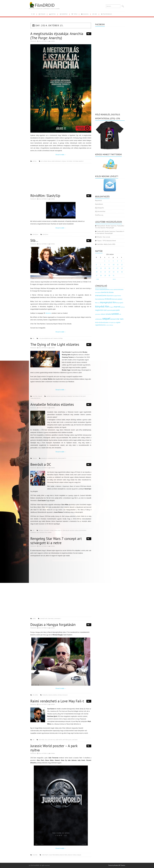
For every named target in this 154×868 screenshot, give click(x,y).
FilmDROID (42, 5)
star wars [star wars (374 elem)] (120, 319)
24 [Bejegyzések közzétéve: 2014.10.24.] (114, 272)
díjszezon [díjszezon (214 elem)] (110, 295)
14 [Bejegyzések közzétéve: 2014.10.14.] (101, 268)
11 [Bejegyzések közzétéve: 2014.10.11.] (118, 265)
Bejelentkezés (99, 204)
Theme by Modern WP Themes (117, 865)
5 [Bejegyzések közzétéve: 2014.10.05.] (122, 261)
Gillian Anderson (45, 338)
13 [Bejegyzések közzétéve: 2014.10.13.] (97, 268)
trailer (42, 14)
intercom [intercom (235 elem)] (115, 299)
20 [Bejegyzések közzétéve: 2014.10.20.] (97, 272)
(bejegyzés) (99, 208)
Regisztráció (98, 201)
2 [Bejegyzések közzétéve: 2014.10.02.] (109, 261)
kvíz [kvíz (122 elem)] (99, 303)
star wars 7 (58, 619)
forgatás (45, 695)
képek (34, 619)
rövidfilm (35, 234)
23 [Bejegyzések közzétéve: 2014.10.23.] (109, 272)
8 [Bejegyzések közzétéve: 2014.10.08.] (105, 265)
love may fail (51, 740)
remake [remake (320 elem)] (108, 314)
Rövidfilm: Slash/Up (45, 196)
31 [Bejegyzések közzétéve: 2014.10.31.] (114, 276)
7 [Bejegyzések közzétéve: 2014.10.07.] (101, 265)
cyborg (51, 530)
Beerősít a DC (41, 464)
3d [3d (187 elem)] (96, 289)
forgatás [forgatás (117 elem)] (115, 296)
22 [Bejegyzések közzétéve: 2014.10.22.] (105, 272)
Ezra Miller (66, 530)
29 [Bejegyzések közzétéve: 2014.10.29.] (105, 276)
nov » (114, 279)
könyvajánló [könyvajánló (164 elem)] (120, 303)
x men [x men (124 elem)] (108, 325)
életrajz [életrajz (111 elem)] (111, 325)
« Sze (97, 279)
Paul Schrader (68, 396)
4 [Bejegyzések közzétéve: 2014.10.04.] (117, 261)
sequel (64, 161)
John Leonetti (62, 458)
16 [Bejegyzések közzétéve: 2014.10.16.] (109, 268)
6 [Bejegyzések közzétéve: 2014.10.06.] (96, 265)
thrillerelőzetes (35, 398)
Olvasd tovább (61, 155)
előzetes (48, 313)
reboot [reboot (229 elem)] (103, 314)
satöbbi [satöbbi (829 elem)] (115, 314)
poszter (35, 396)
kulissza (85, 14)
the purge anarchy (78, 161)
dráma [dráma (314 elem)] (111, 292)
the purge (69, 161)
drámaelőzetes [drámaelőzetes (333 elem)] (101, 295)
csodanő (46, 530)
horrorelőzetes (52, 458)
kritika (52, 14)
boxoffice (63, 14)
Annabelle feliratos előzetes (52, 404)
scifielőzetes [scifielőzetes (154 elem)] (99, 319)
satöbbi (60, 338)
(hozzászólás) (100, 211)
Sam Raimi (75, 740)
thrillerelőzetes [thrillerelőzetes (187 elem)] (104, 322)
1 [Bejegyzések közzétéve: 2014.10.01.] (105, 261)
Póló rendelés (106, 14)
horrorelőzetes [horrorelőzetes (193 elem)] (100, 299)
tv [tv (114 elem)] (109, 323)
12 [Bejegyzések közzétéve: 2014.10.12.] (122, 265)
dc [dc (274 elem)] (108, 292)
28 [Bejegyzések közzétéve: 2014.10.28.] (101, 276)
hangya (50, 695)
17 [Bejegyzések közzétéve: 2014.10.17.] (114, 268)
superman (33, 532)
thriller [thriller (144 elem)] (97, 322)
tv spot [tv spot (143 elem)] (112, 322)
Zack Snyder (40, 532)
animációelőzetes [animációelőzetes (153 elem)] (119, 290)
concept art (44, 619)
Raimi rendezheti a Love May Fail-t (57, 701)
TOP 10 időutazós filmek (109, 241)
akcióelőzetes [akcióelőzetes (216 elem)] (105, 289)
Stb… (34, 240)
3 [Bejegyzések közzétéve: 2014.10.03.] (113, 261)
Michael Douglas (63, 695)
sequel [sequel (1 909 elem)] (106, 318)
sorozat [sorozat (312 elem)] (113, 319)
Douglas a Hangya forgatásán (53, 625)
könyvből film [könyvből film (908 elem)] (102, 306)
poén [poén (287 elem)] (118, 310)
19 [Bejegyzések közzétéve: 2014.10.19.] (122, 268)
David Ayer (57, 530)
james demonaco (57, 161)
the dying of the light (79, 396)
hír (33, 14)
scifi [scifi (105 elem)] (120, 314)
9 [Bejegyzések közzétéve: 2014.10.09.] (109, 265)
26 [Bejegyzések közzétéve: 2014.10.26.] (122, 272)
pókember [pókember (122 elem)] (98, 314)
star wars (51, 619)
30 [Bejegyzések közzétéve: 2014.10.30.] (109, 276)
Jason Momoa (82, 530)
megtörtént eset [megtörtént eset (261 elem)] (101, 310)
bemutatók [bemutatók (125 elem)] (98, 292)
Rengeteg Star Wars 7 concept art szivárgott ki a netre (56, 541)
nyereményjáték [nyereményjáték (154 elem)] (111, 310)
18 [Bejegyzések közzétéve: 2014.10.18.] (118, 268)
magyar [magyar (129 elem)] (111, 307)
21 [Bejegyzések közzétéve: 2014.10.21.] (101, 272)
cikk (95, 14)
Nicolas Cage (59, 396)
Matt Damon (54, 338)
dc (61, 530)
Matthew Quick (67, 740)
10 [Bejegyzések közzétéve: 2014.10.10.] (114, 265)
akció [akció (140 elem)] (98, 289)
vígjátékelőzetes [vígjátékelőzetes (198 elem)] (100, 325)
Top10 (74, 14)
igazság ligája (74, 530)
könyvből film (43, 740)
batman (41, 530)
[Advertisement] (61, 179)
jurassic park (63, 855)
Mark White (59, 740)
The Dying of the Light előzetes (55, 344)
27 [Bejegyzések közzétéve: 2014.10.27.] (97, 276)
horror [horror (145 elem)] (119, 296)
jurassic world (72, 855)
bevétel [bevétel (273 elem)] (104, 292)
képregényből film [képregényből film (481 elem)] (108, 302)
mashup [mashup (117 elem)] (123, 307)
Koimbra (52, 41)
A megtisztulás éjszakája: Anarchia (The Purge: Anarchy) (57, 36)
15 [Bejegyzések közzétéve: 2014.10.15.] (105, 268)
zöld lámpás (48, 532)
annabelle (44, 458)
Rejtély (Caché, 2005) (110, 244)
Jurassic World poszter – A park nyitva (54, 748)
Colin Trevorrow (54, 855)
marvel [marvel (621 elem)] (117, 307)
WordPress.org (99, 215)
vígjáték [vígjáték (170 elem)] (118, 322)
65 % (42, 161)
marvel (55, 695)
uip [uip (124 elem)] (115, 322)
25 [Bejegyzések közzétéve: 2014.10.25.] (118, 272)
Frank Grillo (48, 161)
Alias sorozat (106, 237)
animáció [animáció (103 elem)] (111, 290)
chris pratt (45, 855)
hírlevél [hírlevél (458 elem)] (108, 299)
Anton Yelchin (51, 396)
